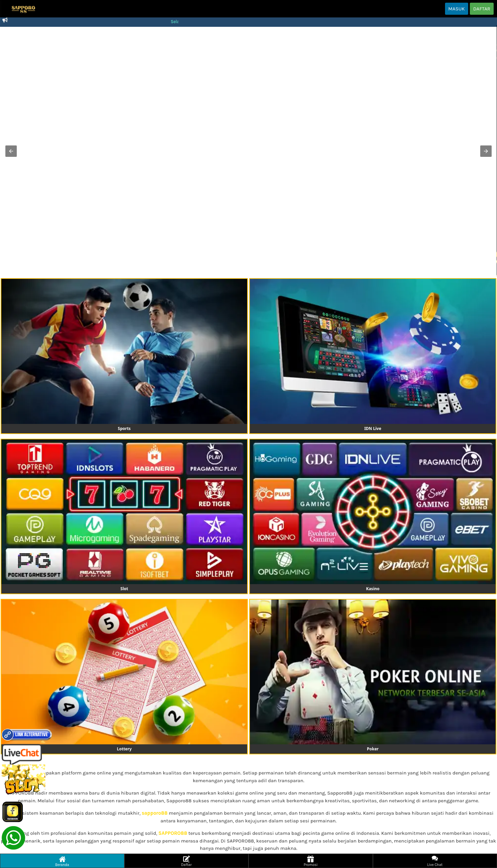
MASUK (457, 9)
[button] (11, 151)
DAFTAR (482, 9)
